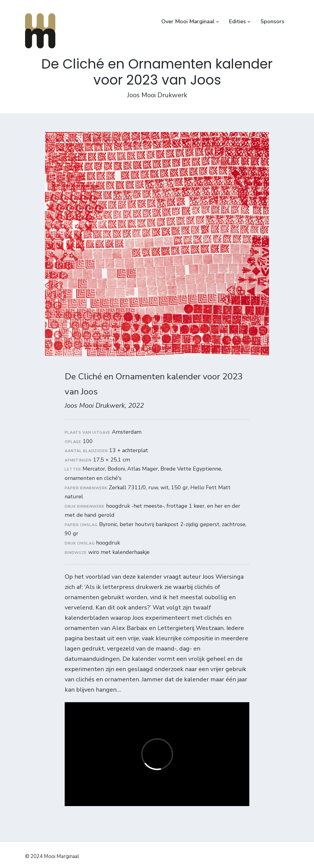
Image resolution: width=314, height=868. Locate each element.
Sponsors (272, 21)
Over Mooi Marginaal (188, 21)
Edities (238, 21)
